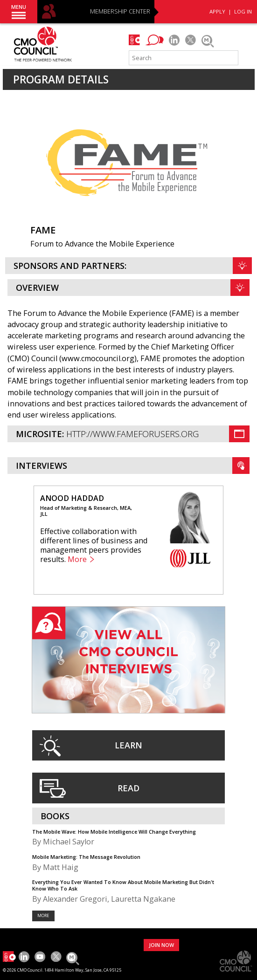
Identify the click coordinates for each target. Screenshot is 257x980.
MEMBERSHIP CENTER (120, 12)
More (77, 560)
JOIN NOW (161, 945)
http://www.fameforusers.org (132, 434)
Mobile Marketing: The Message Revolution (86, 857)
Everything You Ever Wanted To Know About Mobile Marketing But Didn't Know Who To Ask (123, 885)
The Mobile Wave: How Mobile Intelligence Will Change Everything (114, 832)
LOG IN (243, 11)
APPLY (217, 11)
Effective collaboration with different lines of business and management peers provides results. (94, 545)
